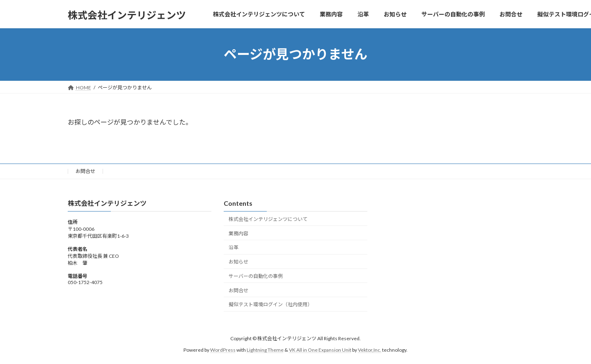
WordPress (223, 350)
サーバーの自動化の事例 (256, 276)
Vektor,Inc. (370, 350)
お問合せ (85, 171)
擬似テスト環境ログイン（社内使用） (270, 304)
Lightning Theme (265, 350)
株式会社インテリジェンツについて (268, 219)
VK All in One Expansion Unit (320, 350)
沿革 (234, 247)
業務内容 (238, 233)
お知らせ (238, 262)
